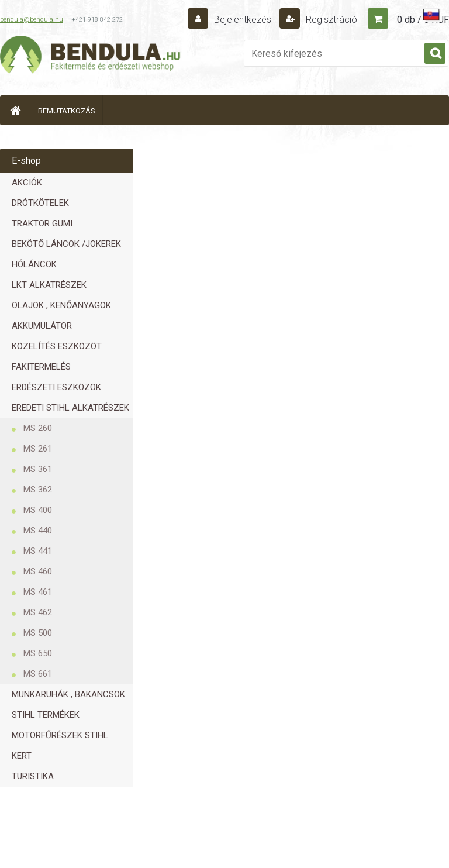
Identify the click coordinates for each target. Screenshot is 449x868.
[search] (435, 54)
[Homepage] (15, 110)
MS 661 (38, 674)
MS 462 (38, 612)
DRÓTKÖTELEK (40, 203)
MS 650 (38, 653)
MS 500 (38, 633)
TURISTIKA (33, 776)
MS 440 (38, 531)
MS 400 (38, 510)
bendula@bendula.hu (32, 20)
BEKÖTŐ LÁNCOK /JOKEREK (66, 244)
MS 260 (38, 428)
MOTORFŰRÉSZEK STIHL (60, 735)
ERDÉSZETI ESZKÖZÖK (56, 387)
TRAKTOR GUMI (42, 223)
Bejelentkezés (243, 20)
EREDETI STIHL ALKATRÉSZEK (70, 408)
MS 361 (38, 469)
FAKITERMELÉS (41, 367)
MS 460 (38, 571)
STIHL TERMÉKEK (46, 715)
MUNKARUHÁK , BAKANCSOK (68, 694)
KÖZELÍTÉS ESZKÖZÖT (57, 346)
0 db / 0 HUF (423, 20)
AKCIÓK (27, 182)
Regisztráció (330, 20)
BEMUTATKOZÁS (67, 111)
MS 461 (38, 592)
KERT (22, 756)
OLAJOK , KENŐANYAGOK (61, 305)
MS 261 (38, 449)
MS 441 (38, 551)
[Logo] (91, 56)
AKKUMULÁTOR (42, 326)
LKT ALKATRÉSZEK (49, 285)
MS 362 (38, 490)
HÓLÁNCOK (34, 264)
